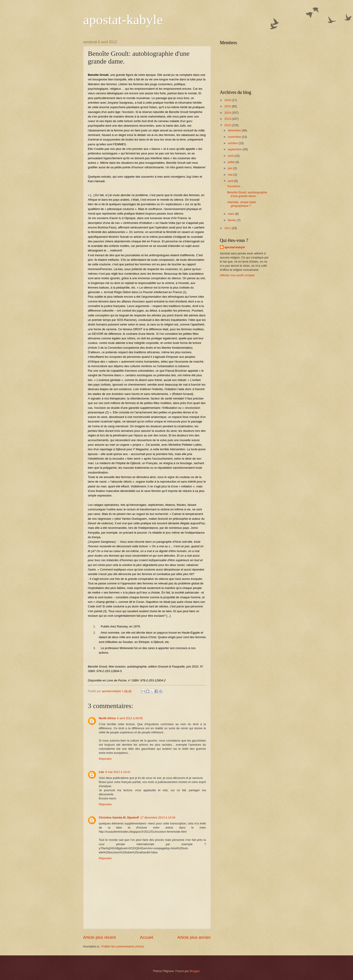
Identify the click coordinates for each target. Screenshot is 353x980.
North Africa (107, 718)
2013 (228, 119)
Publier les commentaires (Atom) (123, 946)
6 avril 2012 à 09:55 (130, 718)
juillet (232, 162)
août (231, 156)
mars (232, 214)
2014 (228, 113)
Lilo (102, 772)
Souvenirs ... (235, 186)
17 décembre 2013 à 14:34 (158, 818)
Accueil (147, 937)
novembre (235, 137)
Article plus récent (99, 937)
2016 (228, 100)
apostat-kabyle (123, 20)
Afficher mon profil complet (237, 275)
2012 (228, 125)
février (232, 220)
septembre (235, 149)
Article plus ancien (194, 937)
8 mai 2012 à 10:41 (118, 772)
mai (231, 175)
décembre (235, 130)
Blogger (195, 971)
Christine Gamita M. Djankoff (119, 818)
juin (231, 168)
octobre (233, 143)
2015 (228, 106)
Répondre (105, 759)
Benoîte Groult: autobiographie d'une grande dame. (247, 194)
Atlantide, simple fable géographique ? (242, 204)
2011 (228, 228)
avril (231, 181)
